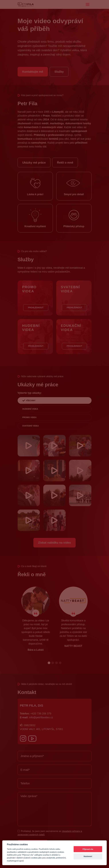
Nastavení (88, 856)
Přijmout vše (88, 849)
